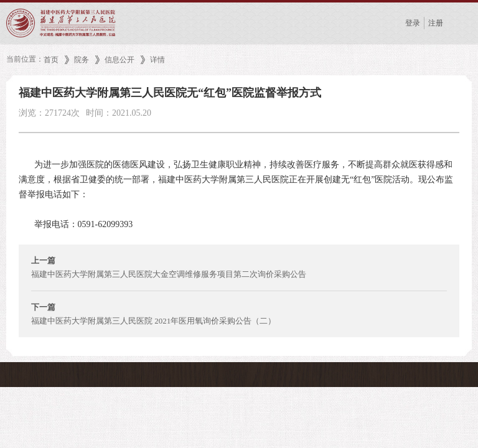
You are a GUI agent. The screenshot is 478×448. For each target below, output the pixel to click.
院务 (82, 60)
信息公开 (119, 60)
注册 (436, 23)
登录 (413, 23)
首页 (51, 60)
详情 (157, 60)
